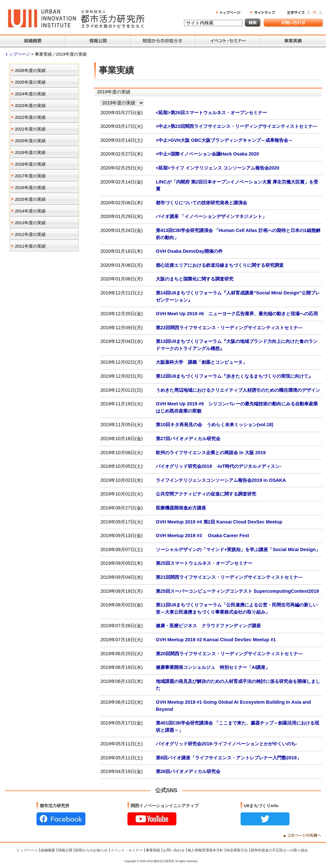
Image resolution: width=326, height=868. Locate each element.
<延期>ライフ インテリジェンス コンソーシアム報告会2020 (218, 168)
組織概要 (48, 850)
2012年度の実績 (30, 234)
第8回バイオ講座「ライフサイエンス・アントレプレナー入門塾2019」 (229, 758)
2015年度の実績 (30, 199)
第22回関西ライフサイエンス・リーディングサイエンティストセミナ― (229, 328)
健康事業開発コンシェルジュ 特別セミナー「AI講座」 (213, 667)
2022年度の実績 (30, 117)
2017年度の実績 (30, 176)
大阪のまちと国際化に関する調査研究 (195, 279)
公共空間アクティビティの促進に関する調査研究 (206, 494)
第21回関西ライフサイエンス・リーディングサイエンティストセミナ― (229, 577)
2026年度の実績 (30, 70)
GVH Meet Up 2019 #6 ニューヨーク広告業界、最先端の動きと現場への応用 (237, 314)
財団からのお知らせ (91, 850)
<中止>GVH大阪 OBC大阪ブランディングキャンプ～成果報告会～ (224, 140)
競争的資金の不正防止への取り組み (279, 850)
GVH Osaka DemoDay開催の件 (189, 251)
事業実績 (153, 850)
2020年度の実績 (30, 141)
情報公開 (65, 850)
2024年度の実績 (30, 94)
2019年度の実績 (30, 152)
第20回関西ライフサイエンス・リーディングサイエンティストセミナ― (229, 654)
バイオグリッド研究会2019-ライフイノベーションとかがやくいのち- (227, 744)
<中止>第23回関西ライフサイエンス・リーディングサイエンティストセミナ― (237, 126)
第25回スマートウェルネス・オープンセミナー (204, 563)
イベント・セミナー (127, 850)
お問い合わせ (174, 850)
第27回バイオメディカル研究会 (188, 439)
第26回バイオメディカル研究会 (188, 771)
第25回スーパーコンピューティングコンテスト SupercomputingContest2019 (237, 591)
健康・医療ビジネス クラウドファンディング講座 (208, 626)
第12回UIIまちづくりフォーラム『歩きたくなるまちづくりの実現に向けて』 (234, 376)
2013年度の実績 (30, 223)
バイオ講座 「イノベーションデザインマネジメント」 (211, 216)
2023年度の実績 (30, 106)
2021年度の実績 (30, 129)
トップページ (18, 54)
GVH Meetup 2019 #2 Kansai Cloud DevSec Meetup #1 (216, 640)
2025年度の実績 (30, 82)
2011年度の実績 (30, 246)
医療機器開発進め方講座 (181, 508)
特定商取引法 (237, 850)
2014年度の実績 (30, 211)
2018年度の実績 (30, 164)
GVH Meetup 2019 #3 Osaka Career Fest (202, 536)
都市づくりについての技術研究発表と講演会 (201, 203)
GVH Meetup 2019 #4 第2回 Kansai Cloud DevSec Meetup (219, 522)
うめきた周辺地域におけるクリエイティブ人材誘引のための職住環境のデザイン (238, 390)
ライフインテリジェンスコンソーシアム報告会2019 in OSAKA (221, 480)
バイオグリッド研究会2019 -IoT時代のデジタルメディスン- (219, 466)
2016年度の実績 (30, 188)
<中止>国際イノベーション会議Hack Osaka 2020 (207, 154)
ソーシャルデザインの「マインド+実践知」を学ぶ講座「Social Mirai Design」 (238, 549)
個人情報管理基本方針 (205, 850)
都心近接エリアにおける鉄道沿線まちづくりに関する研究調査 (220, 265)
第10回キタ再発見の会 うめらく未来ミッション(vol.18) (215, 425)
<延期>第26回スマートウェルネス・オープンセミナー (211, 113)
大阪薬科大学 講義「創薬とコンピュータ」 (201, 362)
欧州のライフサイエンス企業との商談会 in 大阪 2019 (211, 453)
